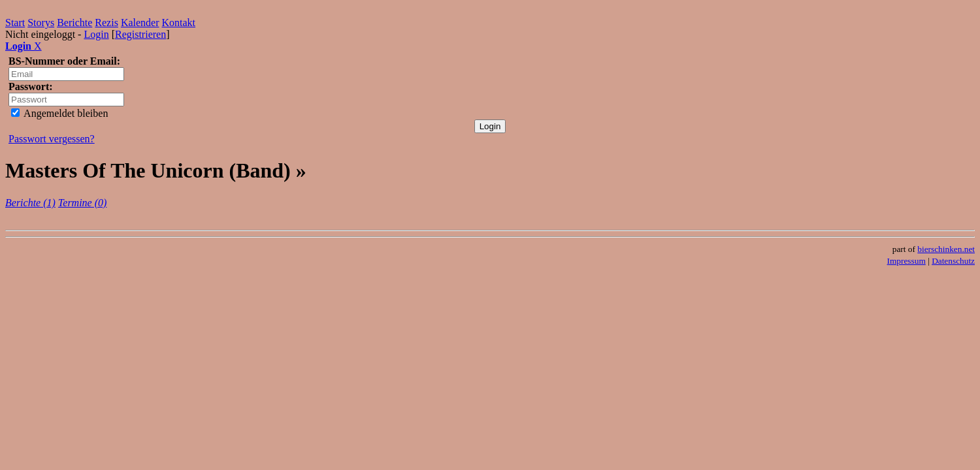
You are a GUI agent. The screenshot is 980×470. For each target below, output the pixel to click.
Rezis (106, 23)
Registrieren (140, 34)
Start (15, 23)
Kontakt (179, 23)
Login (96, 34)
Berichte (74, 23)
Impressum (906, 261)
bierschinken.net (946, 249)
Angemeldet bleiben (59, 113)
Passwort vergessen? (52, 139)
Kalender (140, 23)
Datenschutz (953, 261)
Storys (41, 23)
